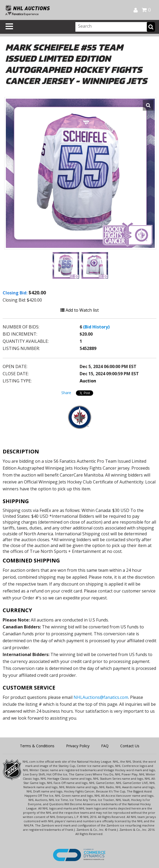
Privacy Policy (78, 746)
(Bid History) (96, 327)
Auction (88, 381)
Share (66, 393)
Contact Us (130, 746)
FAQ (105, 746)
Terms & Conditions (37, 746)
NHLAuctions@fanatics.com (101, 697)
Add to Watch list (79, 310)
